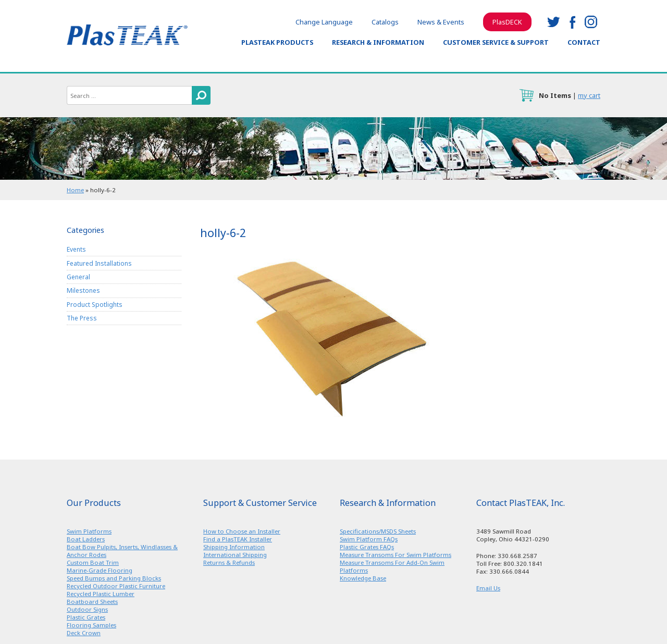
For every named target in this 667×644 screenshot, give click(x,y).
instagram (591, 22)
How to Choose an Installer (242, 531)
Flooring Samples (91, 625)
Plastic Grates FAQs (367, 547)
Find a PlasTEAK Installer (238, 539)
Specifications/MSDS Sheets (378, 531)
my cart (589, 95)
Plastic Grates (86, 617)
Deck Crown (84, 633)
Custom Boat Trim (93, 562)
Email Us (488, 588)
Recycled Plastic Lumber (101, 594)
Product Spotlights (95, 305)
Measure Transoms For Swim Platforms (396, 555)
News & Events (441, 22)
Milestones (83, 290)
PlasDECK (507, 22)
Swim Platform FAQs (369, 539)
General (78, 277)
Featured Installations (99, 263)
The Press (82, 318)
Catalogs (385, 22)
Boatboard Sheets (92, 602)
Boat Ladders (86, 539)
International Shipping (235, 555)
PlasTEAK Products (277, 42)
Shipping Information (234, 547)
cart (526, 95)
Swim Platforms (89, 531)
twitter (553, 22)
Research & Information (378, 42)
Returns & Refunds (229, 562)
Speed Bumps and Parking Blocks (114, 578)
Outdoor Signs (87, 609)
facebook (572, 22)
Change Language (324, 22)
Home (75, 190)
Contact (584, 42)
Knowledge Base (363, 578)
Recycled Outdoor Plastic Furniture (116, 586)
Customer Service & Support (496, 42)
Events (76, 249)
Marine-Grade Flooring (100, 570)
